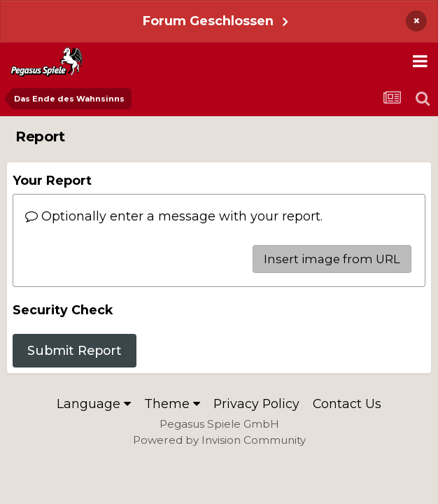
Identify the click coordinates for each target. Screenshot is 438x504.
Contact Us (347, 404)
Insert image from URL (332, 259)
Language (94, 404)
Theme (172, 404)
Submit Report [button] (75, 350)
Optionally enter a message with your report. (174, 216)
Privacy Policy (256, 404)
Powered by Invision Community (219, 440)
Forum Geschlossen (208, 21)
